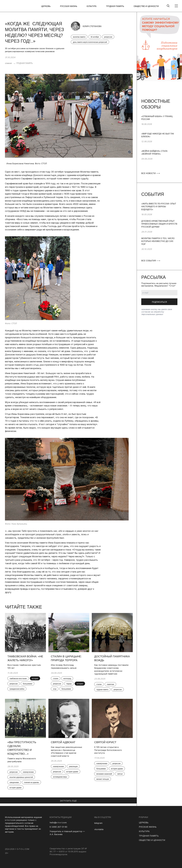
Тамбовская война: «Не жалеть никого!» (25, 658)
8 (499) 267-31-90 (58, 827)
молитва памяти (79, 37)
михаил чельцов (103, 779)
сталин (56, 678)
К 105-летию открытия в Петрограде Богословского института (108, 750)
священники (14, 782)
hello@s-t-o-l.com (58, 823)
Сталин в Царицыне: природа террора (66, 658)
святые (120, 774)
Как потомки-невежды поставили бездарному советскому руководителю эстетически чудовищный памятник (111, 669)
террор (69, 684)
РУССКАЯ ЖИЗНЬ (69, 6)
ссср (55, 689)
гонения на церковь (31, 782)
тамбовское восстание (18, 678)
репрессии (108, 37)
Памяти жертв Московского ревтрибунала (22, 760)
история (35, 678)
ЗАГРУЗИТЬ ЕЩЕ (68, 801)
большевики (27, 684)
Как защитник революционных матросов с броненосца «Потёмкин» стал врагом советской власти (66, 752)
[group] (159, 124)
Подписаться (159, 302)
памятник (110, 684)
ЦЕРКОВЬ (46, 6)
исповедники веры (60, 777)
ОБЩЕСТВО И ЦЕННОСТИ (146, 6)
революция (73, 766)
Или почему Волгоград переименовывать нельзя (64, 666)
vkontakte (99, 829)
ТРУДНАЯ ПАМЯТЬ (115, 6)
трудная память (102, 690)
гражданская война (17, 689)
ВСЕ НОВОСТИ (150, 173)
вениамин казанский (104, 774)
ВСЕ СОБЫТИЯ (151, 261)
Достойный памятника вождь (112, 658)
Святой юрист (105, 742)
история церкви (15, 788)
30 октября (95, 37)
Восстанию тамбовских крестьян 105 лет (24, 666)
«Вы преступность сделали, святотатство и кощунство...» (22, 748)
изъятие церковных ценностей (21, 777)
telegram (98, 823)
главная (8, 63)
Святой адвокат (63, 742)
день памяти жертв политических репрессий (90, 42)
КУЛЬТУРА (92, 6)
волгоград (67, 678)
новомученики (28, 772)
